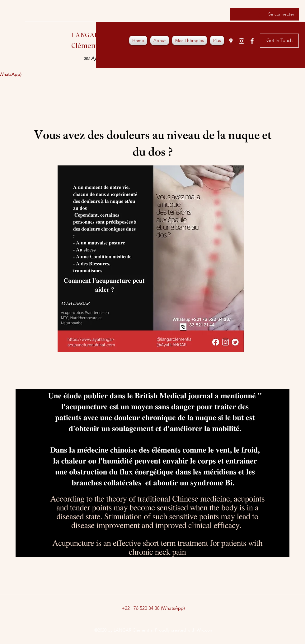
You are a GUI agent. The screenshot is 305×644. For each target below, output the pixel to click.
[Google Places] (231, 41)
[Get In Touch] (279, 41)
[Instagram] (242, 41)
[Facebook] (252, 41)
